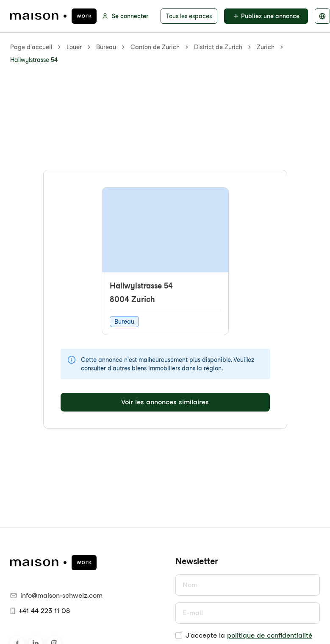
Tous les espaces (189, 16)
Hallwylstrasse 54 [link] (34, 60)
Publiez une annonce (266, 16)
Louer (74, 47)
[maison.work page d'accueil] (53, 16)
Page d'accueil (31, 47)
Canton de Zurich (155, 47)
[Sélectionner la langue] (322, 16)
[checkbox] (179, 636)
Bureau (106, 47)
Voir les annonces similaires (165, 402)
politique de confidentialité (270, 635)
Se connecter (125, 16)
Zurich (266, 47)
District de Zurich (218, 47)
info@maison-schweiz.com (56, 595)
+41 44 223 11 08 (40, 611)
